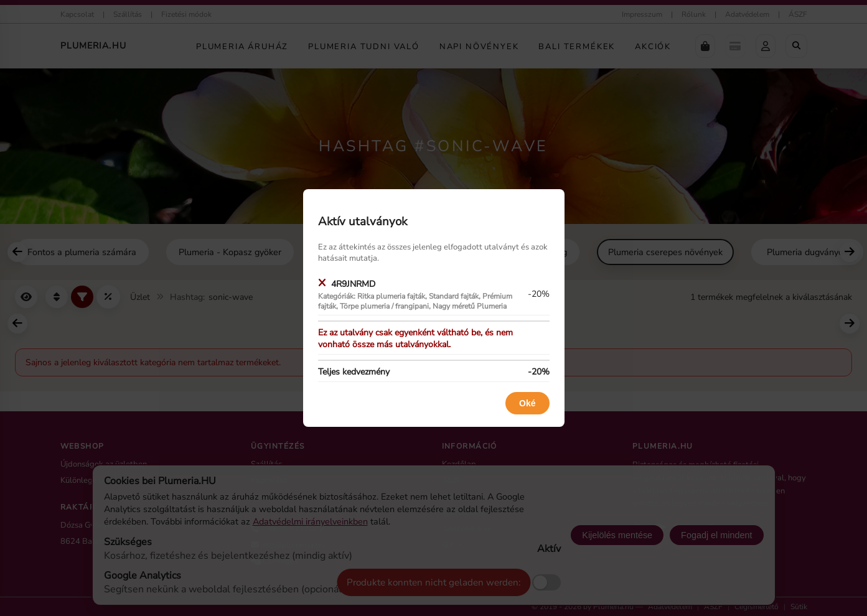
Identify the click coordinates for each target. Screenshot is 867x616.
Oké (527, 403)
